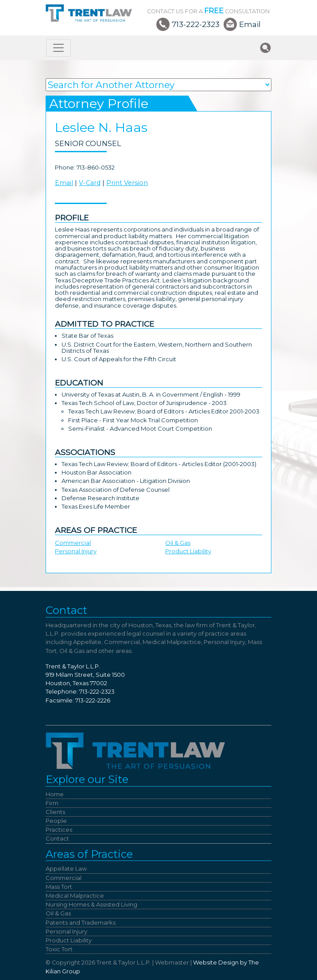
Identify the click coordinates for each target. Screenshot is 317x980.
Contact (57, 838)
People (56, 821)
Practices (59, 830)
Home (55, 794)
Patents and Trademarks (81, 922)
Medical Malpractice (75, 895)
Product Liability (188, 551)
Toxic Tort (59, 949)
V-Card (90, 183)
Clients (55, 812)
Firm (52, 803)
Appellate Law (66, 868)
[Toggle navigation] (58, 48)
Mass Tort (59, 887)
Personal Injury (76, 551)
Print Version (127, 183)
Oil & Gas (178, 543)
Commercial (73, 543)
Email (250, 24)
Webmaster (172, 963)
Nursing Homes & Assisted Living (91, 904)
